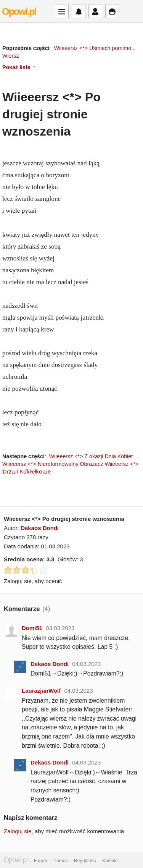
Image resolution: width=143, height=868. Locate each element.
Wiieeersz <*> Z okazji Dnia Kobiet (91, 456)
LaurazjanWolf (41, 691)
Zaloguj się (18, 831)
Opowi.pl (19, 11)
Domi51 (32, 628)
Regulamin (85, 861)
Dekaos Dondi (40, 528)
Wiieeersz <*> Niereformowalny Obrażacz (53, 464)
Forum (41, 861)
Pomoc (60, 861)
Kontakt (110, 861)
